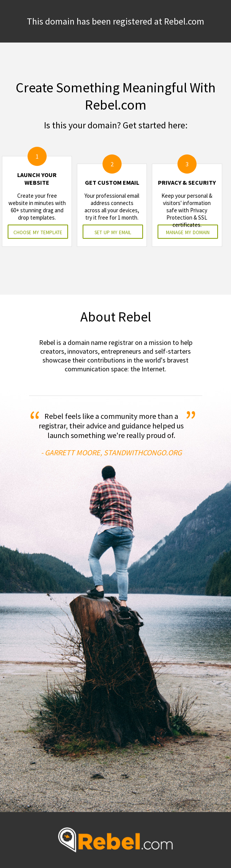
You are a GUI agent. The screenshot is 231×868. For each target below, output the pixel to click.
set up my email (113, 232)
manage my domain (188, 232)
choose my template (38, 232)
